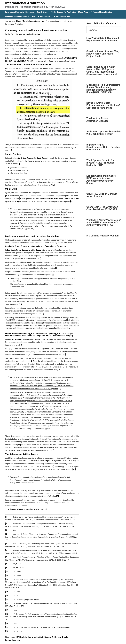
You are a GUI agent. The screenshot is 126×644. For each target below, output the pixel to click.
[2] (19, 163)
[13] (64, 352)
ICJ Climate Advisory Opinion (102, 236)
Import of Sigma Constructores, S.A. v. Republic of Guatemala (103, 147)
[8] (56, 266)
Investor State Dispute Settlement (47, 630)
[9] (53, 273)
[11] (42, 311)
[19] (52, 463)
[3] (53, 184)
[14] (31, 358)
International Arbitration (25, 3)
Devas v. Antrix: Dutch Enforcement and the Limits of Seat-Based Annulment (103, 105)
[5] (20, 197)
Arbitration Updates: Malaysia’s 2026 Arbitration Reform (103, 133)
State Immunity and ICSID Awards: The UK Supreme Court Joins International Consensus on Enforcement (102, 70)
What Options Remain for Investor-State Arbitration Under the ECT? (100, 163)
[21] (58, 492)
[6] (71, 200)
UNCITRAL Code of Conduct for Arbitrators (102, 195)
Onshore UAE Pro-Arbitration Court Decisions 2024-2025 (102, 208)
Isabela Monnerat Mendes (21, 505)
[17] (54, 447)
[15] (59, 367)
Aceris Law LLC (39, 505)
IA (69, 640)
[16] (19, 442)
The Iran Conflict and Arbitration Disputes (98, 120)
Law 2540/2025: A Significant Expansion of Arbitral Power (103, 39)
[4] (6, 194)
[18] (46, 457)
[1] (11, 150)
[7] (41, 257)
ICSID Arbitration (23, 630)
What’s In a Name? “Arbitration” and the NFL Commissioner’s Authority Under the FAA (104, 222)
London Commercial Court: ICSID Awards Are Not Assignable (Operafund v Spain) (101, 179)
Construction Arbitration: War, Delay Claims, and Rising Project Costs (103, 54)
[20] (74, 466)
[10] (20, 302)
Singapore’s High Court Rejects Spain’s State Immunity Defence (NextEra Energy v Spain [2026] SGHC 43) (103, 89)
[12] (21, 342)
